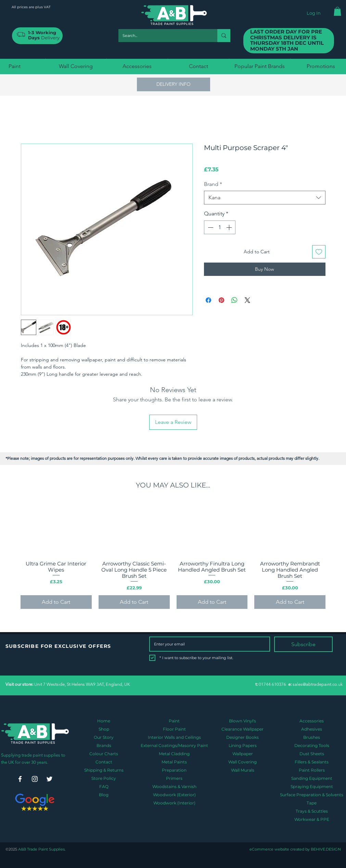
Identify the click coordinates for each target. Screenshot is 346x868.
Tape (312, 803)
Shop (104, 729)
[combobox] (265, 198)
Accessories (312, 721)
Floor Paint (174, 729)
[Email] (208, 644)
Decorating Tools (312, 745)
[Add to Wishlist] (319, 252)
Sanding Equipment (312, 778)
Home (104, 721)
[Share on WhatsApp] (234, 300)
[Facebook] (20, 779)
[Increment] (230, 227)
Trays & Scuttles (312, 811)
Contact (104, 762)
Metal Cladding (174, 754)
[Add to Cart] (56, 602)
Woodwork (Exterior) (174, 795)
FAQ (104, 786)
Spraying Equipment (312, 786)
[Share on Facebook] (208, 300)
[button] (337, 11)
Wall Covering (242, 762)
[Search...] (163, 36)
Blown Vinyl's (242, 721)
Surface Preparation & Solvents (312, 795)
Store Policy (104, 778)
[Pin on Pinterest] (221, 300)
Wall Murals (243, 770)
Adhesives (312, 729)
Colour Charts (104, 754)
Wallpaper (243, 754)
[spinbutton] (220, 227)
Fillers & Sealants (312, 762)
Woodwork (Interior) (174, 803)
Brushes (312, 737)
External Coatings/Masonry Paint (174, 745)
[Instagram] (35, 779)
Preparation (174, 770)
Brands (104, 745)
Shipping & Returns (104, 770)
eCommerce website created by (280, 849)
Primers (174, 778)
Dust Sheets (312, 754)
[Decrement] (210, 227)
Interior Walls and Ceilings (174, 737)
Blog (104, 795)
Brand (213, 184)
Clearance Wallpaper (242, 729)
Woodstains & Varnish (174, 786)
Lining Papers (243, 745)
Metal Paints (174, 762)
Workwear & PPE (312, 819)
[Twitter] (49, 779)
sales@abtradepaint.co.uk (318, 684)
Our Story (104, 737)
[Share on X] (247, 300)
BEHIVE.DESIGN (325, 849)
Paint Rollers (312, 770)
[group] (173, 555)
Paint (174, 721)
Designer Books (242, 737)
